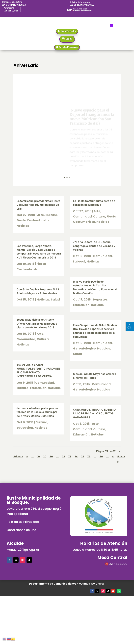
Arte (40, 215)
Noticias (23, 226)
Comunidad (26, 339)
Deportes (100, 299)
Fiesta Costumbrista (33, 220)
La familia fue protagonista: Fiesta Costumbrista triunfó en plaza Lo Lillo (38, 205)
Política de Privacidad (23, 522)
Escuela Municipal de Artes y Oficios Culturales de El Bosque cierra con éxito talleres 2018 (37, 323)
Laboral (79, 261)
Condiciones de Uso (21, 530)
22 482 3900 (118, 564)
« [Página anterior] (27, 456)
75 (82, 456)
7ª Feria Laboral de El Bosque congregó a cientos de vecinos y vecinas (94, 246)
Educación (38, 388)
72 (63, 456)
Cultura (51, 215)
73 (70, 456)
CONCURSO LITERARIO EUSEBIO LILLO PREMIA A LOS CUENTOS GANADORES (94, 413)
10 (38, 456)
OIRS (69, 39)
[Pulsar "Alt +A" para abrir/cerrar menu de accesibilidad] (130, 326)
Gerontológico (84, 348)
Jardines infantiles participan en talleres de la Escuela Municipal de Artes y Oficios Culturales (37, 412)
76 (89, 456)
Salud (55, 299)
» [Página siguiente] (113, 456)
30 (51, 456)
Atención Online (68, 31)
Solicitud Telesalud (68, 47)
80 (101, 456)
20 (45, 456)
